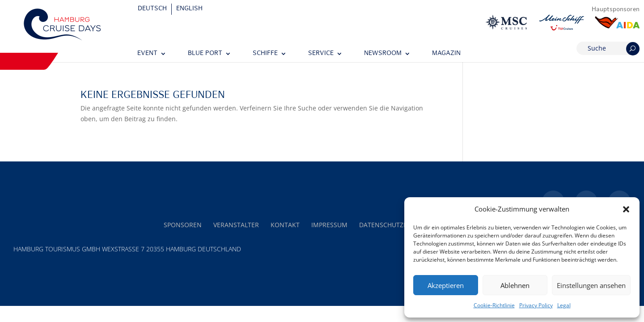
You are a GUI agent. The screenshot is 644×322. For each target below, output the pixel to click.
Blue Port (205, 53)
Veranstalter (236, 225)
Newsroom (383, 53)
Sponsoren (183, 225)
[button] (626, 209)
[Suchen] (633, 49)
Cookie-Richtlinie (494, 305)
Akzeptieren (446, 285)
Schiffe (265, 53)
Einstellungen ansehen (591, 285)
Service (321, 53)
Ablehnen (515, 285)
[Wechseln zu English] (189, 9)
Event (147, 53)
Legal (564, 305)
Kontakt (285, 225)
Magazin (446, 53)
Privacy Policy (536, 305)
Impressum (329, 225)
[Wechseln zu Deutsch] (153, 9)
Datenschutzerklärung (400, 225)
